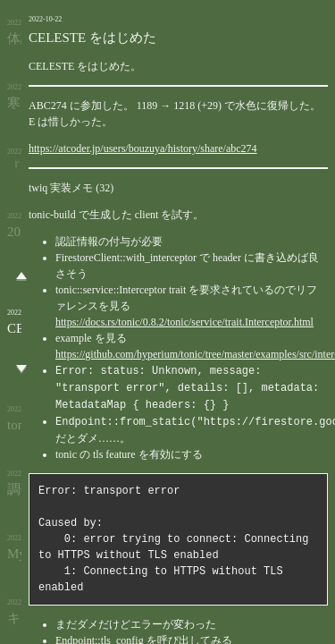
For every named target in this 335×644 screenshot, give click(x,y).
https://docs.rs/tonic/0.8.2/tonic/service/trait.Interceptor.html (184, 322)
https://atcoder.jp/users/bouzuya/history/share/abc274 (143, 148)
